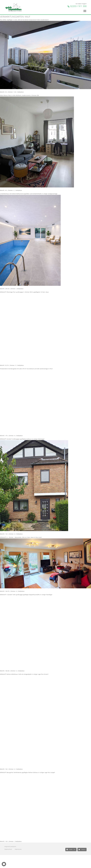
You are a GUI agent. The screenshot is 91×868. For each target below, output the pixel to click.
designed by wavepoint (10, 847)
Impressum (18, 849)
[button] (71, 850)
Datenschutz (8, 849)
